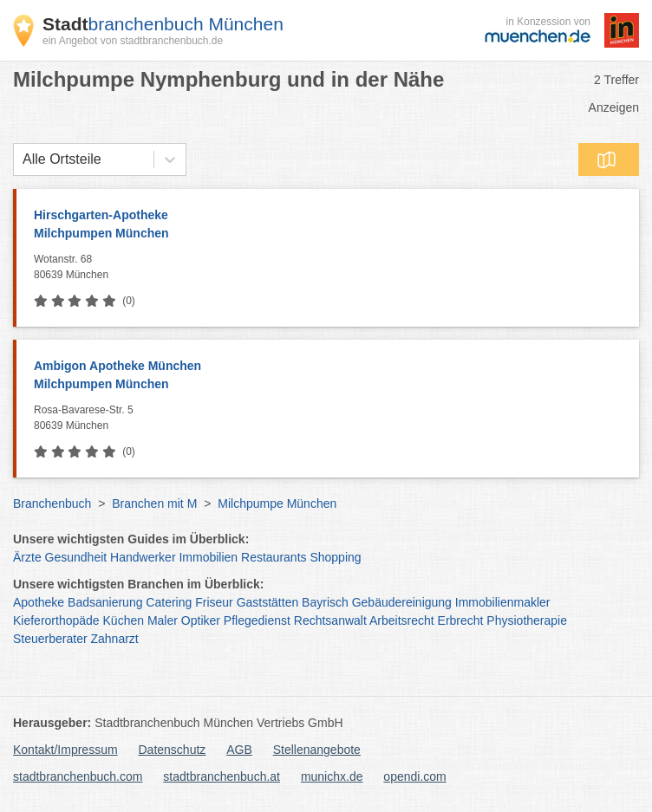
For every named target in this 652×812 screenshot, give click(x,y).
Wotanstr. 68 (332, 268)
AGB (239, 750)
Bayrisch (325, 602)
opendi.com (414, 776)
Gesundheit (76, 557)
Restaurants (274, 557)
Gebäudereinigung (402, 602)
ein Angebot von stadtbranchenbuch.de (133, 41)
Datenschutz (173, 750)
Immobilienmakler (503, 602)
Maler (163, 620)
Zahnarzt (115, 639)
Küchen (124, 620)
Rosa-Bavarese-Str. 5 (332, 419)
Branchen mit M (154, 503)
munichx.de (332, 776)
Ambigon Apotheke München (328, 376)
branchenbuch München (163, 24)
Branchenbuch (52, 503)
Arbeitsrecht (402, 620)
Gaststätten (268, 602)
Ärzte (27, 557)
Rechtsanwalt (330, 620)
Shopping (335, 557)
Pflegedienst (257, 620)
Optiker (201, 620)
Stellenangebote (317, 750)
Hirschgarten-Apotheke (328, 225)
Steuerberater (50, 639)
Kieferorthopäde (56, 620)
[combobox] (23, 159)
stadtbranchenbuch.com (78, 776)
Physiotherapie (527, 620)
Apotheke (39, 602)
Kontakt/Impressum (65, 750)
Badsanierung (105, 602)
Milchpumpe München (277, 503)
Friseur (214, 602)
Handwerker (143, 557)
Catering (169, 602)
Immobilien (208, 557)
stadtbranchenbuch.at (222, 776)
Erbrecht (461, 620)
